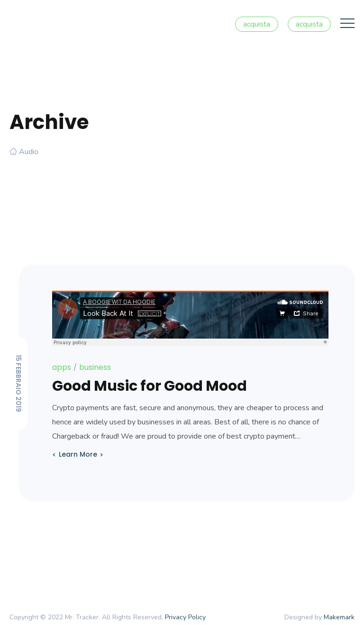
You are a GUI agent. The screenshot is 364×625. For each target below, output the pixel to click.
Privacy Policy (185, 617)
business (95, 367)
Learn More (78, 454)
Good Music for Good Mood (150, 386)
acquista (257, 24)
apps (62, 367)
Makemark (339, 617)
